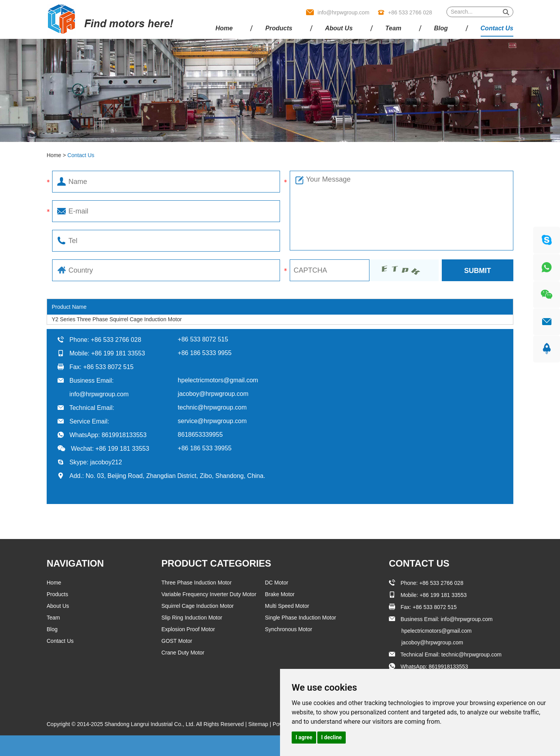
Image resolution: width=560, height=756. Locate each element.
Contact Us (497, 28)
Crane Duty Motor (183, 653)
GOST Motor (177, 641)
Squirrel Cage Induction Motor (198, 606)
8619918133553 (124, 435)
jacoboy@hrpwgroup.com (213, 394)
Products (279, 28)
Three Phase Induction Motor (197, 583)
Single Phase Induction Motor (300, 618)
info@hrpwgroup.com (344, 12)
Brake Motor (280, 594)
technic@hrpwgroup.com (212, 407)
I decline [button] (332, 737)
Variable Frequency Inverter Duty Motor (209, 594)
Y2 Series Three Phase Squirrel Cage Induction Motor (117, 319)
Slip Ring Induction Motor (192, 618)
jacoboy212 (106, 462)
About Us (339, 28)
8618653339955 (200, 435)
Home (224, 28)
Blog (441, 28)
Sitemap (259, 724)
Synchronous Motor (288, 629)
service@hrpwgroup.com (212, 421)
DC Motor (276, 583)
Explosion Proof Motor (188, 629)
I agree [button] (304, 737)
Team (393, 28)
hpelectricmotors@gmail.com (218, 380)
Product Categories (216, 563)
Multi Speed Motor (287, 606)
